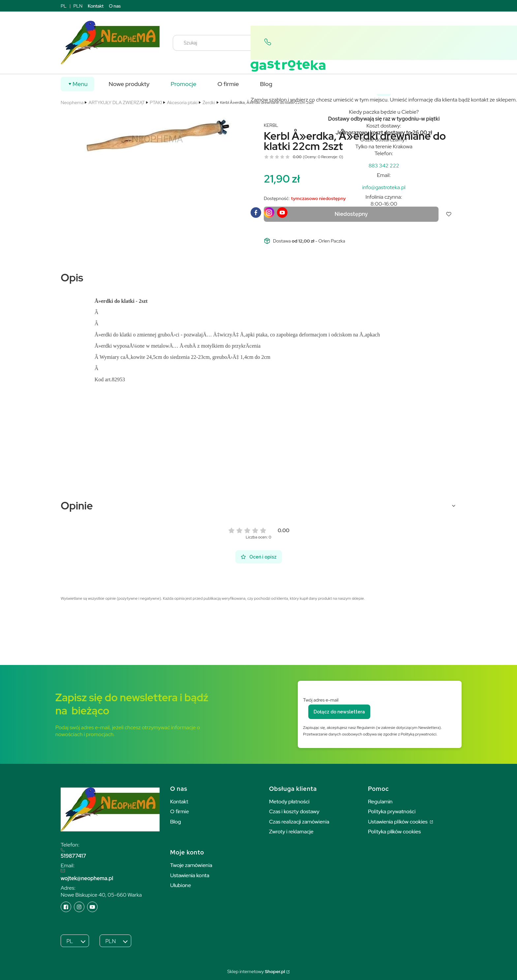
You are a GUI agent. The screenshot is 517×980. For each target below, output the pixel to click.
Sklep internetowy (256, 971)
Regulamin (380, 802)
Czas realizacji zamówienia (299, 822)
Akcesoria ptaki (182, 102)
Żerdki (209, 102)
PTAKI (156, 102)
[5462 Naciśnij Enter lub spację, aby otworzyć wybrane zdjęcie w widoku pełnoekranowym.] (157, 139)
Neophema (72, 102)
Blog (176, 822)
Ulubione (181, 885)
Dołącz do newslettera (339, 712)
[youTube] (282, 213)
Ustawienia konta (190, 875)
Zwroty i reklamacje (291, 832)
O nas (115, 6)
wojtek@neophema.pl (87, 878)
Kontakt (96, 6)
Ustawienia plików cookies (398, 822)
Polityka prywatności (392, 811)
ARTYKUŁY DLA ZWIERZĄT (117, 102)
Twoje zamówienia (191, 865)
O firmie (180, 811)
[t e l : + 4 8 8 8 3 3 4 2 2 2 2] (384, 166)
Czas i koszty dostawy (294, 811)
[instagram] (269, 213)
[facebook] (256, 213)
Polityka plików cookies (394, 832)
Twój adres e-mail (321, 700)
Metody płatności (289, 802)
